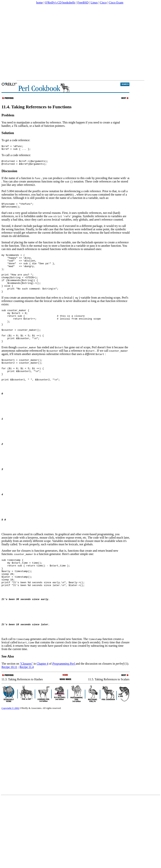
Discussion (9, 173)
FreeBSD (83, 3)
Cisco (103, 3)
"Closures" (26, 731)
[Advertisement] (35, 42)
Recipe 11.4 (27, 734)
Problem (8, 115)
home (40, 3)
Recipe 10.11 (9, 734)
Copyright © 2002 (10, 775)
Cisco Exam (116, 3)
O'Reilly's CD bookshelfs (60, 3)
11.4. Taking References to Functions (36, 107)
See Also (8, 724)
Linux (94, 3)
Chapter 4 (43, 731)
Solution (8, 133)
